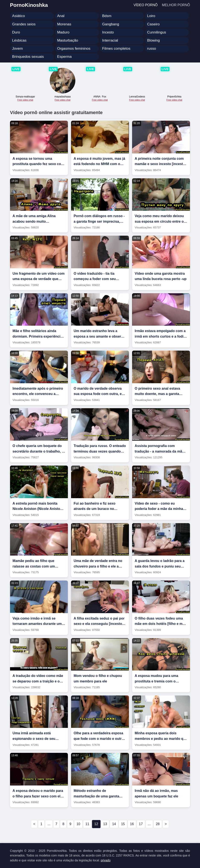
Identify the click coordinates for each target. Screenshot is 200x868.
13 (105, 824)
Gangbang (110, 24)
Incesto (108, 32)
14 (114, 824)
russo (152, 49)
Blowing (153, 40)
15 (123, 824)
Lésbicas (19, 40)
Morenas (64, 24)
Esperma (64, 57)
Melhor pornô (176, 5)
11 (87, 824)
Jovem (18, 49)
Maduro (63, 32)
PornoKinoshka (29, 5)
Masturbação (68, 40)
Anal (61, 16)
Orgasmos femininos (74, 49)
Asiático (19, 16)
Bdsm (107, 16)
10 (78, 824)
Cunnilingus (157, 32)
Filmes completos (116, 49)
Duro (16, 32)
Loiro (151, 16)
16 (132, 824)
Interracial (110, 40)
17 (141, 824)
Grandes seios (24, 24)
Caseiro (153, 24)
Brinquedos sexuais (28, 57)
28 (158, 824)
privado (106, 860)
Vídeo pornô (146, 5)
